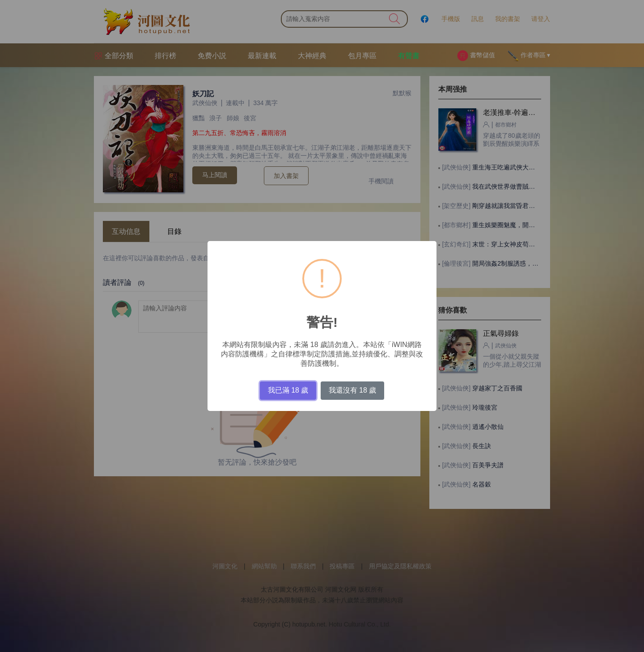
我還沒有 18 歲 (353, 390)
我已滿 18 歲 (288, 390)
